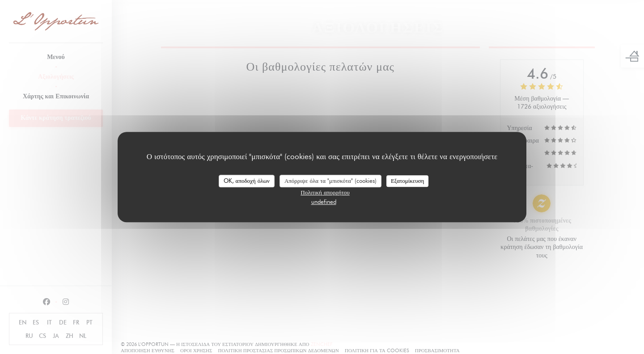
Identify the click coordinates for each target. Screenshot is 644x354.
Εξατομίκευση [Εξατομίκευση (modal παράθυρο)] (408, 181)
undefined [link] (324, 202)
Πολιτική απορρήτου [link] (325, 192)
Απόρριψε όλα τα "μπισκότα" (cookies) (330, 181)
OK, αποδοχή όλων (247, 181)
